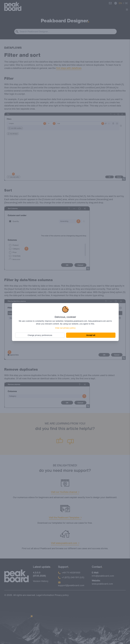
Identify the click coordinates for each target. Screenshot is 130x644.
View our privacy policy (65, 328)
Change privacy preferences (40, 335)
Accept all (91, 335)
